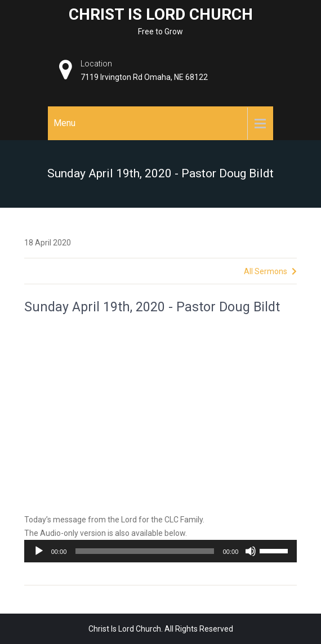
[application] (161, 551)
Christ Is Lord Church (161, 14)
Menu (64, 123)
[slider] (144, 551)
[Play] (39, 551)
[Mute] (251, 551)
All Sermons (270, 271)
